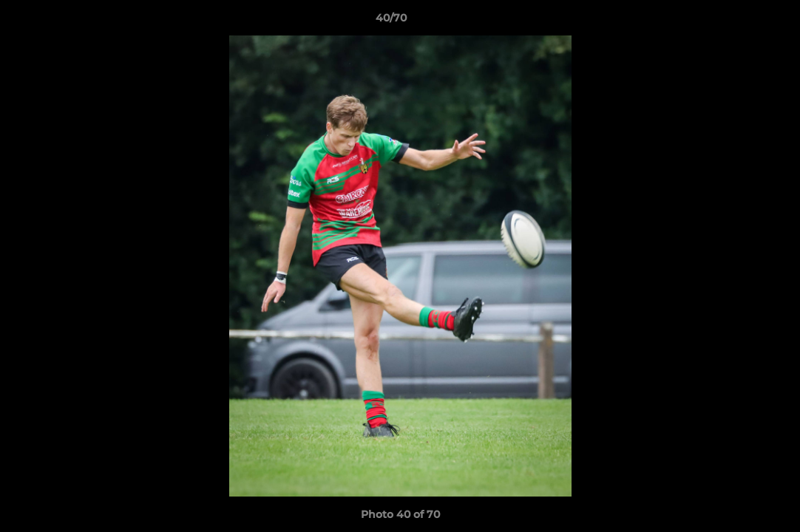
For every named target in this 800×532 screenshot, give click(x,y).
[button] (738, 21)
